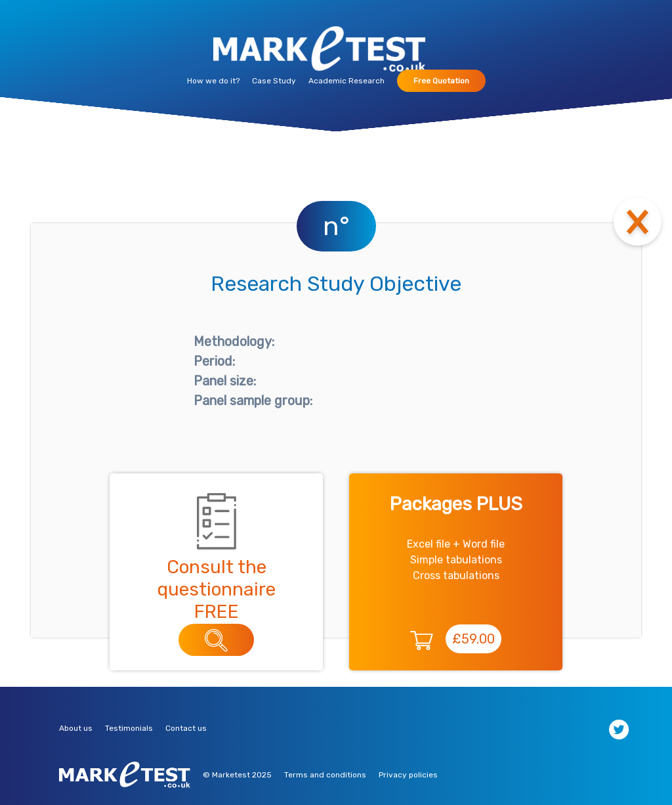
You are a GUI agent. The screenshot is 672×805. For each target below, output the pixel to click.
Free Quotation (441, 81)
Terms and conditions (325, 775)
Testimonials (129, 728)
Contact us (186, 728)
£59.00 (473, 639)
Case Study (274, 81)
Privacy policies (408, 775)
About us (76, 728)
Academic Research (346, 81)
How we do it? (213, 81)
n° (336, 226)
